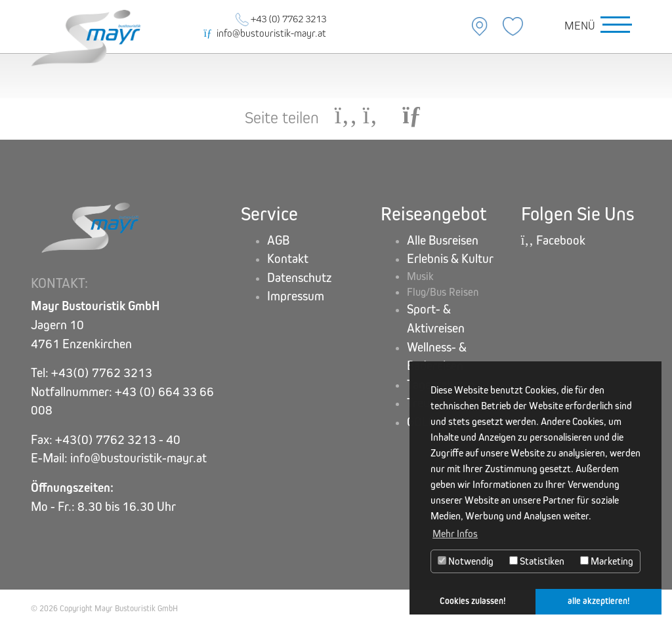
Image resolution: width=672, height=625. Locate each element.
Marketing (607, 561)
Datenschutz (300, 278)
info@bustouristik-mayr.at (265, 33)
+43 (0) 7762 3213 (281, 19)
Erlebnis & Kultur (450, 259)
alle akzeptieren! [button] (599, 601)
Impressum (296, 296)
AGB (278, 240)
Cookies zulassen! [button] (473, 601)
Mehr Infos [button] (455, 534)
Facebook (553, 240)
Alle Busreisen (443, 240)
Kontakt (288, 259)
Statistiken (537, 561)
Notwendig (466, 561)
